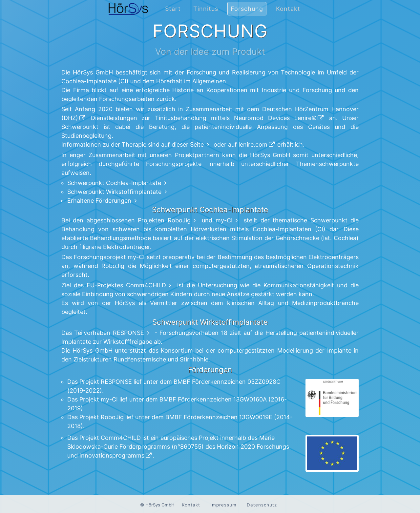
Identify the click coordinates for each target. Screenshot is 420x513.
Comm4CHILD (146, 285)
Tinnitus (206, 9)
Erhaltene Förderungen (99, 201)
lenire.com (253, 144)
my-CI (224, 220)
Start (173, 9)
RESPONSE (128, 333)
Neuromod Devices (262, 118)
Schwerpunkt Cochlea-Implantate (114, 183)
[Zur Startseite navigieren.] (128, 16)
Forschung (247, 9)
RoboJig (179, 220)
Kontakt (288, 9)
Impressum (223, 505)
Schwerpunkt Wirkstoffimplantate (114, 192)
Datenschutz (262, 505)
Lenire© (305, 118)
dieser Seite (188, 144)
